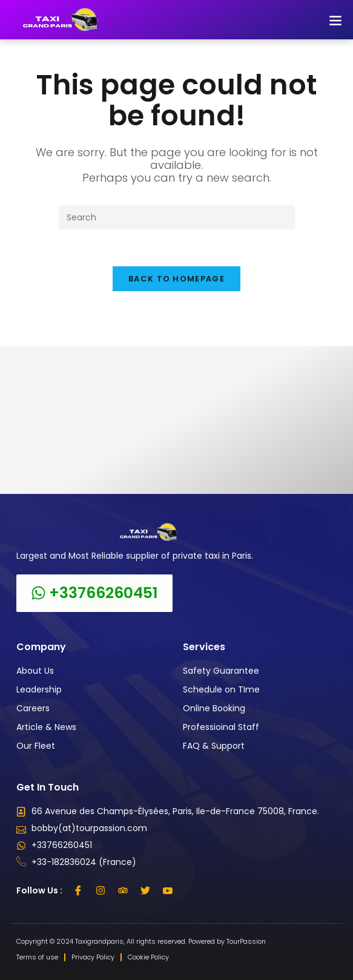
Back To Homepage (176, 279)
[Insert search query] (177, 217)
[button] (335, 20)
